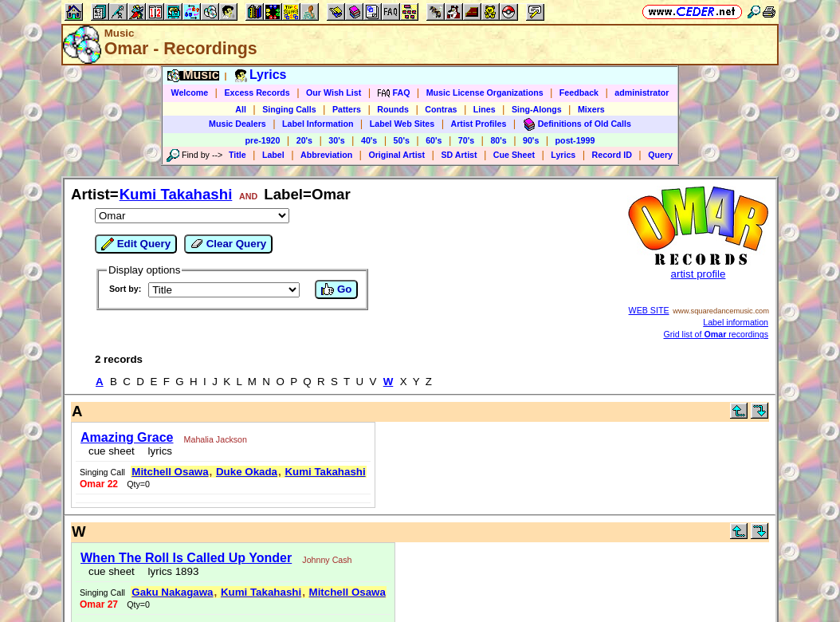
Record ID (612, 155)
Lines (485, 109)
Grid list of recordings (716, 334)
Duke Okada (247, 472)
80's (498, 140)
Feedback (579, 93)
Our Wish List (334, 93)
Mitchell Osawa (170, 472)
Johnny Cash (327, 560)
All (241, 109)
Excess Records (257, 93)
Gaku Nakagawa (172, 592)
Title (237, 155)
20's (304, 140)
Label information (736, 322)
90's (531, 140)
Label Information (318, 124)
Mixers (591, 109)
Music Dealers (237, 124)
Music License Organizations (485, 93)
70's (466, 140)
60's (434, 140)
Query (660, 155)
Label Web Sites (402, 124)
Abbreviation (326, 155)
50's (402, 140)
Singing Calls (289, 109)
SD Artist (459, 155)
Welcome (190, 93)
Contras (441, 109)
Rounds (393, 109)
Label (273, 155)
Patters (347, 109)
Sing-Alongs (537, 109)
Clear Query (228, 244)
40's (369, 140)
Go (336, 289)
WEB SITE (649, 310)
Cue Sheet (514, 155)
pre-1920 (263, 140)
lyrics (157, 451)
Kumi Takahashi (176, 194)
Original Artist (396, 155)
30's (336, 140)
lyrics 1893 (170, 571)
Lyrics (563, 155)
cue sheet (112, 451)
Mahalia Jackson (216, 439)
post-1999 (575, 140)
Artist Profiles (479, 124)
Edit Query (136, 244)
